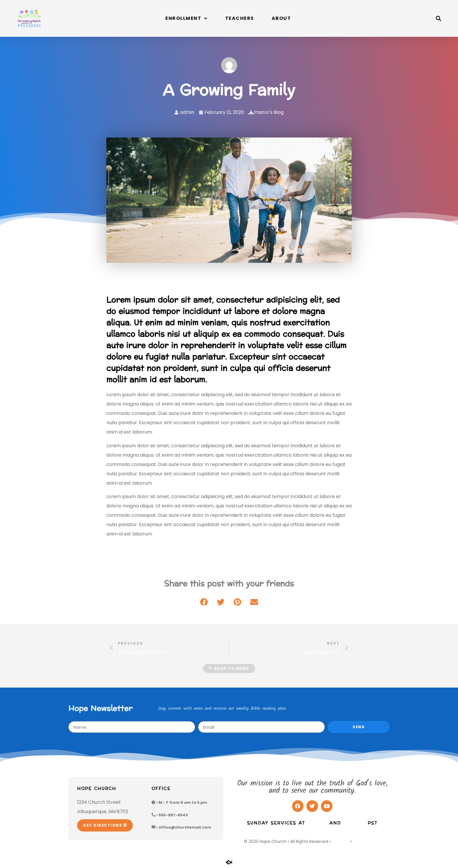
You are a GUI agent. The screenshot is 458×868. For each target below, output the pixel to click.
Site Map (341, 841)
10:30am (354, 823)
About (281, 18)
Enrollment (187, 18)
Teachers (240, 18)
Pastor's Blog (269, 112)
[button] (439, 18)
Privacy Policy (367, 841)
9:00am (317, 823)
